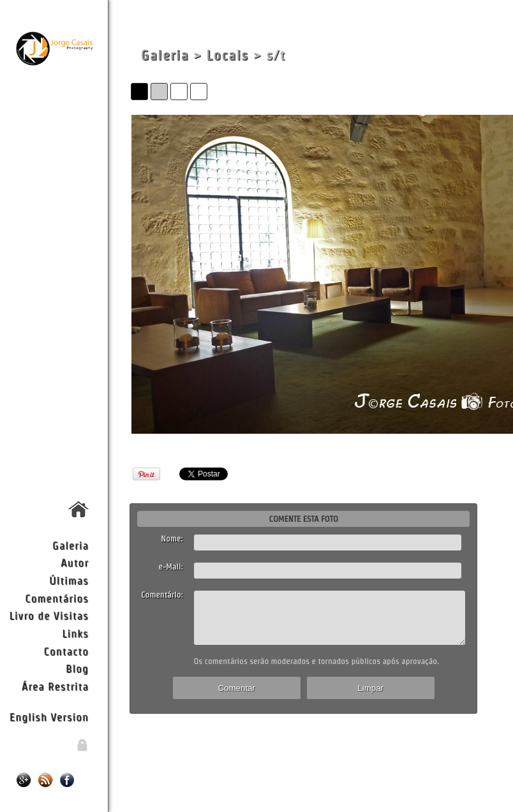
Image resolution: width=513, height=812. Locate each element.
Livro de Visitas (49, 615)
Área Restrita (55, 686)
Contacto (66, 651)
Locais (228, 55)
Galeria (71, 545)
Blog (77, 668)
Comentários (57, 598)
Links (75, 633)
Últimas (69, 580)
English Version (49, 717)
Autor (75, 562)
